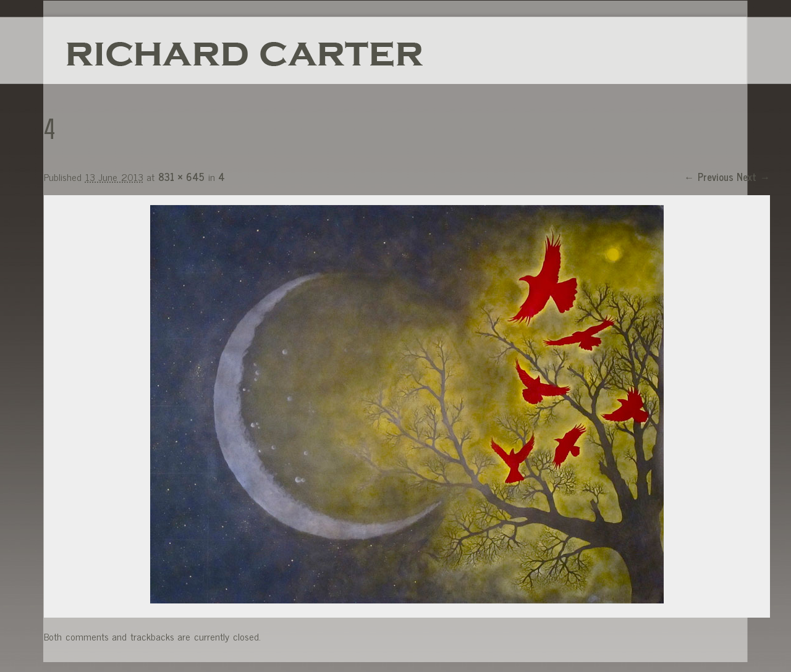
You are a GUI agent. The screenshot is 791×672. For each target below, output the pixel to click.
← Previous (709, 177)
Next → (753, 177)
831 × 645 (181, 177)
